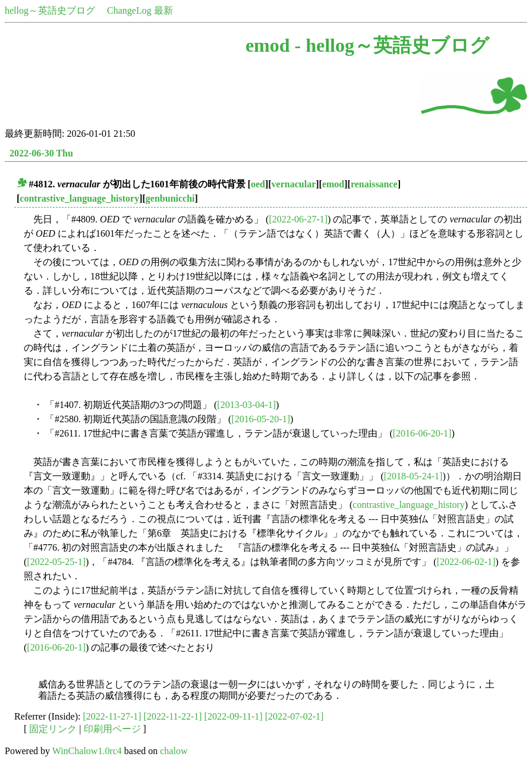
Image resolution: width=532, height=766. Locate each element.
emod (333, 184)
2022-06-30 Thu (41, 153)
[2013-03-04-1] (246, 405)
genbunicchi (170, 198)
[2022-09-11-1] (234, 716)
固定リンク (53, 729)
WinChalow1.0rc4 (87, 751)
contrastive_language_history (79, 198)
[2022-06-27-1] (298, 219)
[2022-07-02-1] (295, 716)
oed (258, 184)
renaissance (374, 184)
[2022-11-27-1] (112, 716)
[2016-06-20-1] (422, 433)
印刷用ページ (112, 729)
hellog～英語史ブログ (50, 10)
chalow (174, 751)
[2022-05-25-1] (56, 562)
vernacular (294, 184)
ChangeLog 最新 (140, 10)
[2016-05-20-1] (261, 419)
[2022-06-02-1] (466, 562)
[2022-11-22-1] (173, 716)
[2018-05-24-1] (413, 476)
